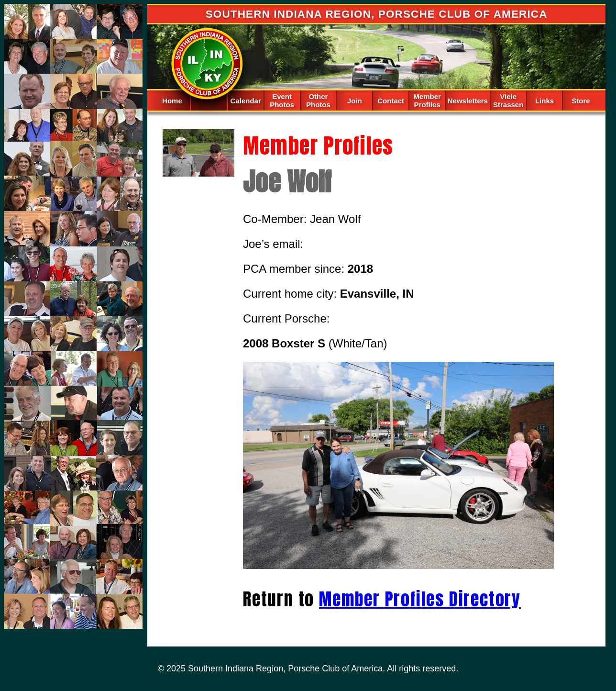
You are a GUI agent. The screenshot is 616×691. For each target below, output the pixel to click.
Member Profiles (427, 100)
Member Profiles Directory (420, 599)
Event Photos (282, 100)
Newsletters (468, 101)
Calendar (246, 101)
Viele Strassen (508, 100)
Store (581, 101)
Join (355, 101)
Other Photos (318, 100)
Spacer (209, 100)
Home (172, 101)
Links (544, 101)
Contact (391, 101)
